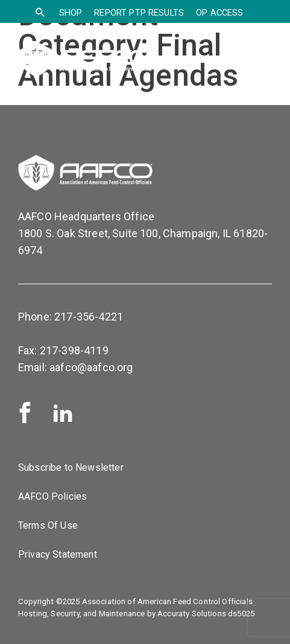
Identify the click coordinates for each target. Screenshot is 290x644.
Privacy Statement (58, 554)
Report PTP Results (139, 13)
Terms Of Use (48, 525)
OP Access (219, 13)
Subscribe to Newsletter (71, 467)
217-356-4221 (89, 317)
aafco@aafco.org (91, 367)
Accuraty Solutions (192, 614)
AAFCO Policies (52, 496)
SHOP (71, 13)
